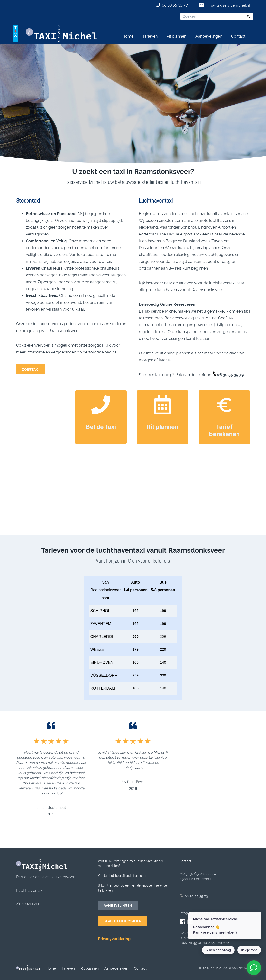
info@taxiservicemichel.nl (228, 5)
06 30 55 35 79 (175, 5)
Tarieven (150, 36)
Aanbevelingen (209, 36)
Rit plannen (176, 36)
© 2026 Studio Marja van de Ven (224, 968)
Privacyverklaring (114, 939)
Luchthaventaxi (30, 890)
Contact (238, 36)
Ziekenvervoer (29, 904)
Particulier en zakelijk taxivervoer (45, 877)
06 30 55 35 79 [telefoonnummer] (194, 896)
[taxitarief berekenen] (224, 405)
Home (128, 36)
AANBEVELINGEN (118, 905)
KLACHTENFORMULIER (123, 921)
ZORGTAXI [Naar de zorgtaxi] (30, 369)
